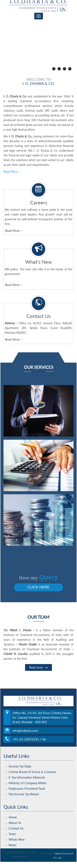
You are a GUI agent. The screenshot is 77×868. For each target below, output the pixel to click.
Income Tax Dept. (20, 760)
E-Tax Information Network (27, 771)
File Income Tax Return (24, 788)
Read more (38, 673)
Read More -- (12, 172)
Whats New (17, 833)
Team (12, 828)
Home (13, 811)
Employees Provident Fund (27, 782)
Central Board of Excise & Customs (32, 766)
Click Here (32, 587)
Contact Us (16, 822)
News (13, 839)
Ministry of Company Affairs (28, 777)
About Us (15, 817)
